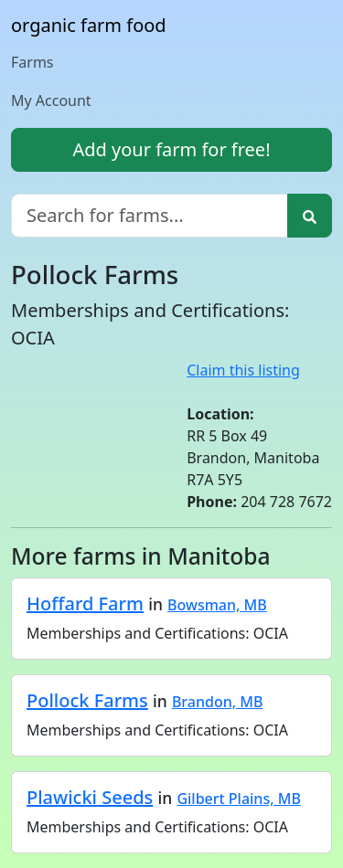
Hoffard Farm (85, 603)
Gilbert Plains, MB (238, 799)
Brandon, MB (218, 702)
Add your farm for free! (171, 149)
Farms (32, 62)
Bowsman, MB (217, 605)
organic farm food (89, 25)
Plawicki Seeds (90, 797)
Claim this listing (243, 370)
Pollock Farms (87, 700)
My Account (51, 101)
